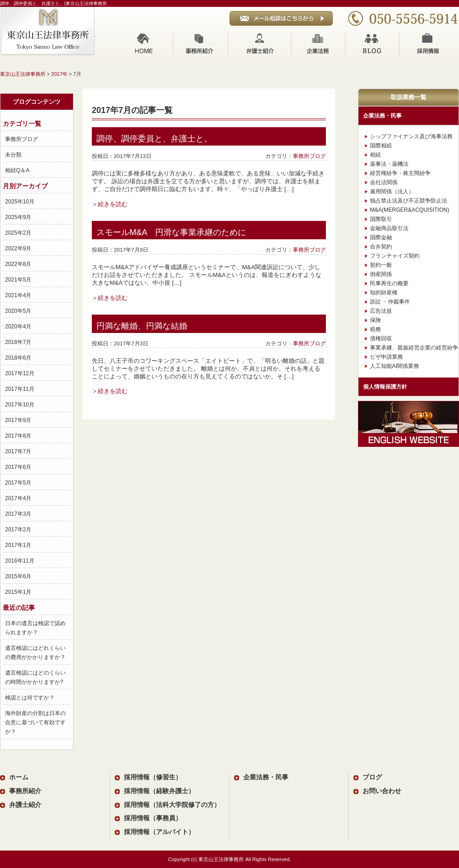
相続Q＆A (17, 170)
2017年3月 (18, 514)
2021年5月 (18, 280)
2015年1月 (18, 592)
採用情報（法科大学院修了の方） (172, 805)
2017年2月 (18, 530)
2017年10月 (20, 405)
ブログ (372, 44)
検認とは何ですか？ (30, 698)
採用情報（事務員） (153, 818)
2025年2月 (18, 233)
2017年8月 (18, 436)
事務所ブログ (22, 139)
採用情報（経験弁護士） (159, 791)
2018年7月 (18, 342)
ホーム (144, 44)
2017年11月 (20, 389)
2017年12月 (20, 373)
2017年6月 (18, 467)
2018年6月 (18, 358)
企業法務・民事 (382, 116)
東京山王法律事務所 (23, 74)
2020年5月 (18, 311)
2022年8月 (18, 264)
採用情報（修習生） (153, 777)
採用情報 (429, 44)
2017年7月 (18, 451)
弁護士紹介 (260, 44)
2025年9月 (18, 217)
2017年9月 (18, 420)
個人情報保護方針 (385, 387)
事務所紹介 (200, 44)
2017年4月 (18, 498)
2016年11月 (20, 561)
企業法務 (318, 44)
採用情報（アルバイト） (159, 832)
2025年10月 (20, 202)
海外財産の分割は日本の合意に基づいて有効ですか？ (35, 722)
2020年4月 (18, 327)
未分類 (13, 155)
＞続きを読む (110, 204)
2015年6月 (18, 576)
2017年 (59, 74)
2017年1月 (18, 545)
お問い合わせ (382, 791)
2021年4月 (18, 295)
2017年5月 (18, 483)
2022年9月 (18, 248)
